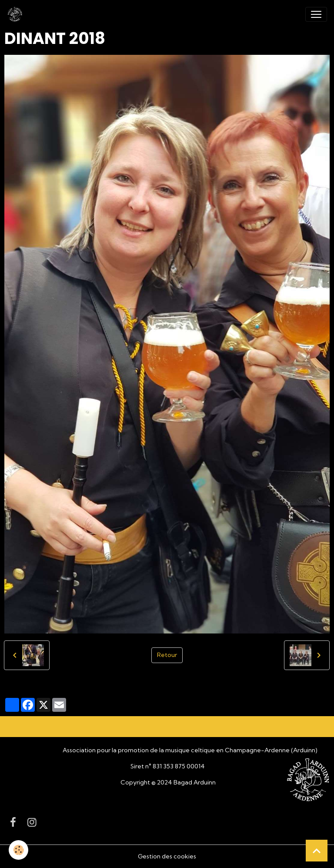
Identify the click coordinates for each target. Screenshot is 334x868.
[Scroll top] (317, 851)
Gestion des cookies (167, 856)
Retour (167, 655)
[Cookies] (18, 850)
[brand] (17, 14)
